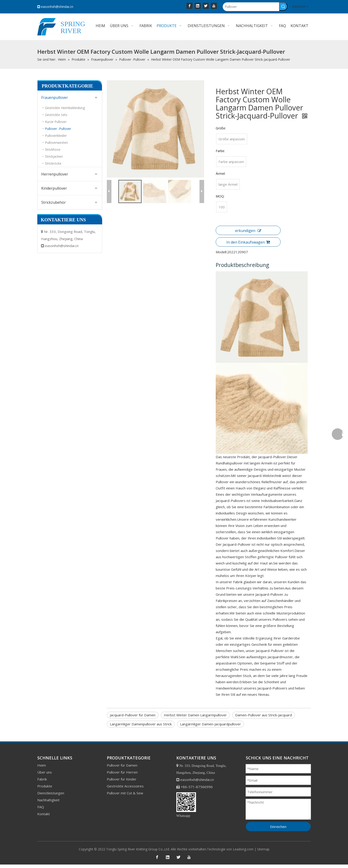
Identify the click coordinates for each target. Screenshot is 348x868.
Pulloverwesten (56, 143)
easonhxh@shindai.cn (57, 7)
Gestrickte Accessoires (125, 783)
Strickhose (53, 149)
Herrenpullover (55, 174)
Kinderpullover (54, 188)
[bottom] (186, 799)
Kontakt (44, 811)
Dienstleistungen (51, 790)
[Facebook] (190, 6)
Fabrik (42, 776)
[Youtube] (214, 6)
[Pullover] (251, 7)
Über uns (45, 769)
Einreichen (278, 823)
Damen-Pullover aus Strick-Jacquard (264, 712)
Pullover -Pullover (58, 129)
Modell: (220, 252)
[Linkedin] (198, 6)
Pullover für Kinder (122, 776)
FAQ (41, 804)
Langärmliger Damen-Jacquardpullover (210, 721)
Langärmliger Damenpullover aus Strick (141, 721)
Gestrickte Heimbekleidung (65, 108)
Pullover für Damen (122, 762)
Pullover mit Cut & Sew (125, 790)
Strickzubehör (54, 202)
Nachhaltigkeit (48, 797)
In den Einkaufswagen (247, 242)
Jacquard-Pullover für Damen (133, 712)
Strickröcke (53, 163)
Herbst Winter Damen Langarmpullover (195, 712)
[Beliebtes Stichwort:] (283, 6)
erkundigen (247, 231)
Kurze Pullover (56, 122)
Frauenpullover (55, 97)
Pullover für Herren (122, 769)
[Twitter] (206, 6)
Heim (42, 762)
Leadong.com (243, 846)
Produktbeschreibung (241, 265)
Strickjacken (54, 156)
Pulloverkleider (56, 136)
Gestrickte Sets (56, 115)
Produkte (45, 783)
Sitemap (263, 846)
